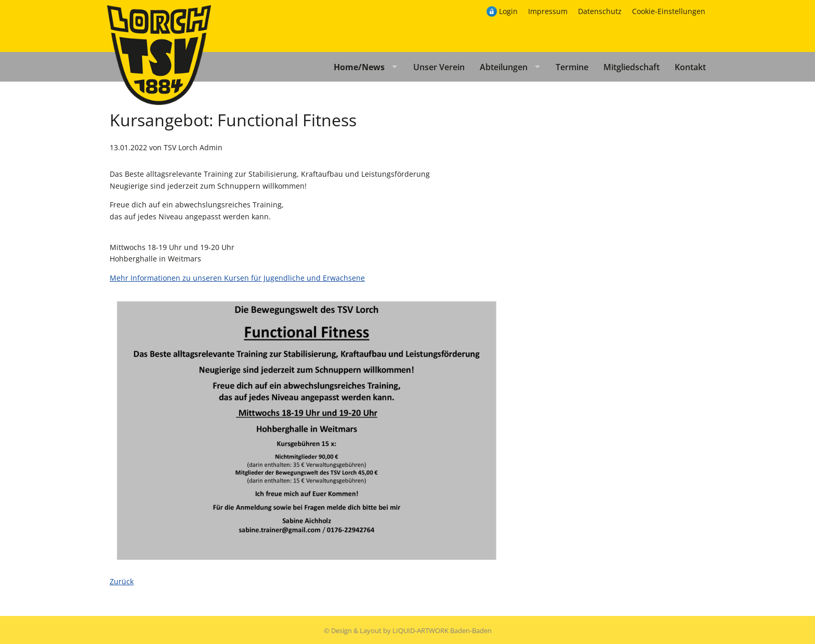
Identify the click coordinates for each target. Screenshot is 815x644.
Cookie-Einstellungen (669, 11)
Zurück (122, 581)
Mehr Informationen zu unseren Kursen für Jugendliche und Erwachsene (237, 278)
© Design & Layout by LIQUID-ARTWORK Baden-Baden (408, 630)
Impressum (548, 11)
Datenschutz (600, 11)
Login (508, 11)
